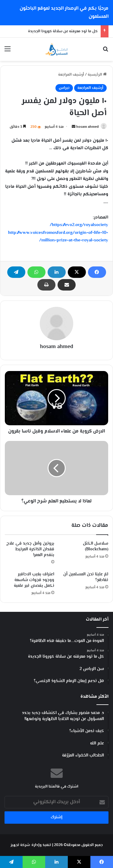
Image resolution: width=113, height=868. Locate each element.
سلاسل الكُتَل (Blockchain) (96, 547)
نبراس (64, 88)
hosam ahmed (88, 127)
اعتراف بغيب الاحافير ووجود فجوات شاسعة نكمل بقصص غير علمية (34, 580)
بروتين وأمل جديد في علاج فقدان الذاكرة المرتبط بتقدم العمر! (30, 549)
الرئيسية (97, 75)
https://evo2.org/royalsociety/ (79, 225)
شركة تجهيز (20, 845)
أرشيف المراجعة (71, 75)
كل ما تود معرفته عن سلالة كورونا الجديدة (63, 31)
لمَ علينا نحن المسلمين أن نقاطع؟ (86, 577)
